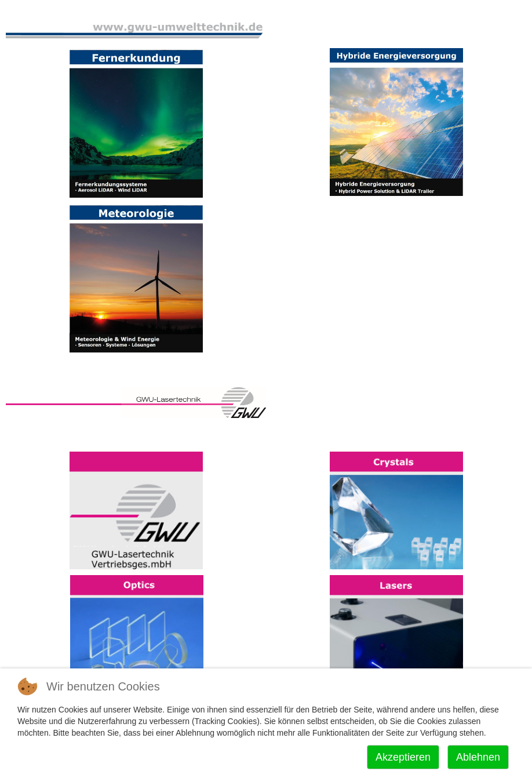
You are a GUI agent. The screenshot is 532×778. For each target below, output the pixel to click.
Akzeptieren (403, 757)
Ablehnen (478, 757)
